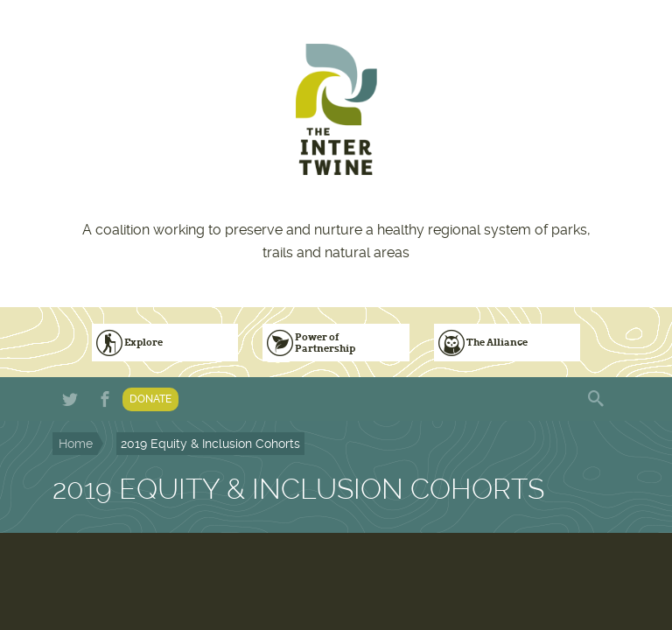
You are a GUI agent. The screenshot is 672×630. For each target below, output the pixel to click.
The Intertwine (336, 109)
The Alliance (497, 342)
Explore (143, 342)
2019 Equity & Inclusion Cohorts (210, 444)
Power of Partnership (325, 343)
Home (76, 444)
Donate (150, 399)
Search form (598, 399)
